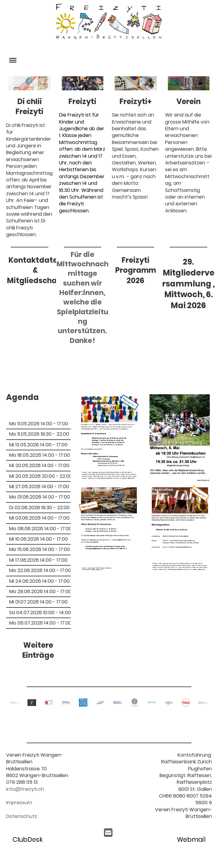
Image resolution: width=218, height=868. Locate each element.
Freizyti (82, 101)
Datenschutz (22, 816)
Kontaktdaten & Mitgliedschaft (35, 270)
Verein (188, 101)
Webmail (191, 839)
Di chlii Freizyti (30, 107)
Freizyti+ (136, 101)
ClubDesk (28, 839)
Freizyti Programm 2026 (136, 270)
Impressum (19, 803)
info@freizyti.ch (25, 789)
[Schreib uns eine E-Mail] (108, 833)
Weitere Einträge (38, 650)
